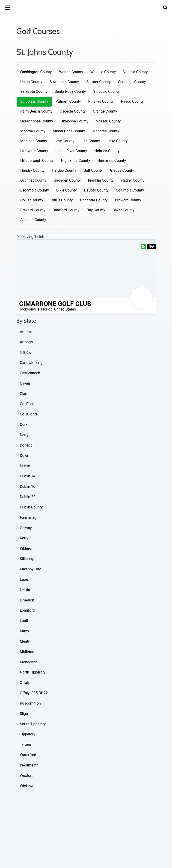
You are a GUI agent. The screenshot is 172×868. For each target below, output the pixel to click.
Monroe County (33, 131)
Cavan (25, 383)
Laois (24, 579)
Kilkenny (27, 559)
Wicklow (27, 786)
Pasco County (132, 101)
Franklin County (101, 180)
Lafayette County (34, 151)
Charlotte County (94, 200)
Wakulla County (103, 72)
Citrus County (62, 200)
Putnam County (68, 101)
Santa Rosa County (70, 91)
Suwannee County (64, 82)
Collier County (32, 200)
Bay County (96, 210)
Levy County (64, 141)
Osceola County (73, 111)
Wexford (27, 776)
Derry (24, 435)
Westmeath (29, 765)
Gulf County (93, 170)
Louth (25, 621)
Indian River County (71, 151)
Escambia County (35, 190)
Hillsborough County (37, 161)
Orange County (105, 111)
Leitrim (26, 590)
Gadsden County (67, 180)
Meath (25, 641)
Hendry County (32, 170)
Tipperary (28, 734)
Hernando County (112, 161)
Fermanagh (29, 518)
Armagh (26, 342)
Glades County (122, 170)
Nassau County (108, 121)
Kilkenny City (30, 569)
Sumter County (99, 82)
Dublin (25, 466)
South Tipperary (33, 724)
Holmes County (107, 151)
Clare (24, 394)
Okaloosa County (74, 121)
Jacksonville (29, 309)
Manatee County (106, 131)
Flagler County (133, 180)
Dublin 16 (28, 486)
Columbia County (130, 190)
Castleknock (30, 373)
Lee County (91, 141)
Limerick (27, 600)
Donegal (27, 445)
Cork (24, 425)
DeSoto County (96, 190)
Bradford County (66, 210)
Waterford (28, 755)
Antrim (25, 332)
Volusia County (135, 72)
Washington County (36, 72)
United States (65, 309)
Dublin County (31, 507)
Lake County (118, 141)
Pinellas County (101, 101)
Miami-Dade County (69, 131)
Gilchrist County (33, 180)
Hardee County (64, 170)
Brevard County (33, 210)
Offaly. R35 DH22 (34, 693)
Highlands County (75, 161)
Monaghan (29, 662)
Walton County (71, 72)
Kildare (25, 548)
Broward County (128, 200)
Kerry (24, 538)
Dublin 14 (28, 476)
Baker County (123, 210)
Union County (31, 82)
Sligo (24, 714)
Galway (26, 528)
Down (24, 456)
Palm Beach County (36, 111)
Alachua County (33, 220)
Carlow (26, 352)
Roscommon (30, 703)
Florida (47, 309)
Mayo (24, 631)
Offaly (25, 683)
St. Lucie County (106, 91)
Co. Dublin (28, 404)
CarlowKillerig (31, 363)
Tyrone (25, 745)
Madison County (34, 141)
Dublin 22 (28, 497)
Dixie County (67, 190)
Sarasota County (34, 91)
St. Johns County (34, 101)
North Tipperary (33, 672)
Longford (27, 610)
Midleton (27, 652)
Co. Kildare (29, 414)
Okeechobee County (37, 121)
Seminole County (132, 82)
